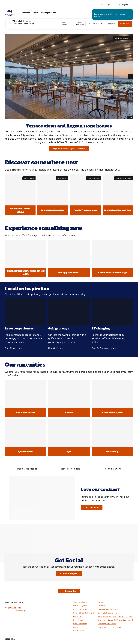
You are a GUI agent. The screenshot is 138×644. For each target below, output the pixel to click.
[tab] (27, 469)
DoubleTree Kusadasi (123, 38)
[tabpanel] (69, 496)
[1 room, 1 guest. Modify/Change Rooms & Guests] (94, 24)
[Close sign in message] (131, 11)
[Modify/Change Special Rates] (110, 24)
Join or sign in (100, 14)
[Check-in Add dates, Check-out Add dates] (69, 24)
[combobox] (29, 22)
